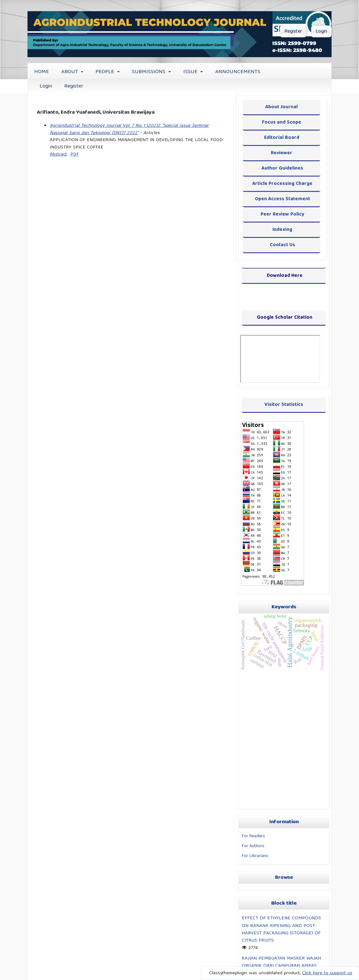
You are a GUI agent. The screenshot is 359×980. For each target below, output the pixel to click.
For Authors (253, 846)
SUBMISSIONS (149, 72)
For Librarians (255, 856)
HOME (42, 72)
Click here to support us (327, 973)
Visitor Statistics (284, 405)
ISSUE (191, 72)
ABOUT (70, 72)
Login (46, 86)
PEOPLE (106, 72)
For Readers (253, 836)
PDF (75, 155)
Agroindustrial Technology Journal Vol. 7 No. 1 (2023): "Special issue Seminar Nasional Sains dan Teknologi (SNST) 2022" (129, 129)
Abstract (58, 155)
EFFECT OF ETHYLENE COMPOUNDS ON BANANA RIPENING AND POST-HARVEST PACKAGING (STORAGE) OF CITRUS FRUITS (281, 929)
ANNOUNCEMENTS (238, 72)
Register (74, 86)
